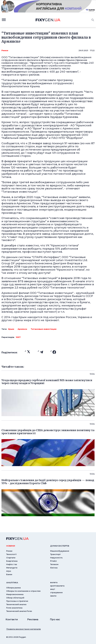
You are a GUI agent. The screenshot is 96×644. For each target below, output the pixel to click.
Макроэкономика (15, 594)
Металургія (12, 568)
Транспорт (55, 554)
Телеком (54, 564)
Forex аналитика (14, 608)
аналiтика (12, 583)
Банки (9, 574)
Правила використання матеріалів (23, 629)
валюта (54, 582)
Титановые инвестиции (44, 329)
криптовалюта (57, 586)
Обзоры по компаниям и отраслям (23, 591)
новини (11, 546)
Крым (11, 329)
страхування (56, 592)
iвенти (53, 596)
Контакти (12, 619)
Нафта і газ (12, 564)
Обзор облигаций (15, 598)
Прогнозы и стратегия (17, 601)
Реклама (33, 619)
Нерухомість (56, 558)
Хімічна (54, 568)
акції (53, 589)
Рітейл (53, 561)
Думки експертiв (60, 546)
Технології (11, 554)
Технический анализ (16, 604)
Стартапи (11, 558)
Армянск (22, 329)
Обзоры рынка (13, 588)
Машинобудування (60, 551)
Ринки (5, 50)
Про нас (55, 619)
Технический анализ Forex (19, 611)
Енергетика (12, 561)
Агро (9, 571)
